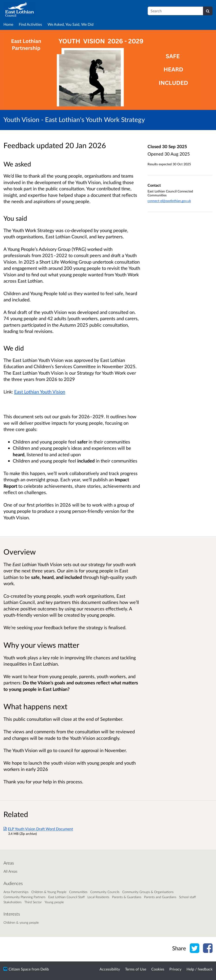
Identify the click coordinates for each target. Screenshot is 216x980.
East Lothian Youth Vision (40, 392)
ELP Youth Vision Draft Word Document (38, 829)
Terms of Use (136, 969)
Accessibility (110, 969)
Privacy (175, 969)
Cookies (158, 969)
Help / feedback (200, 969)
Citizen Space (20, 969)
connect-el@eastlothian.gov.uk (169, 201)
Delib (45, 969)
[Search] (208, 11)
